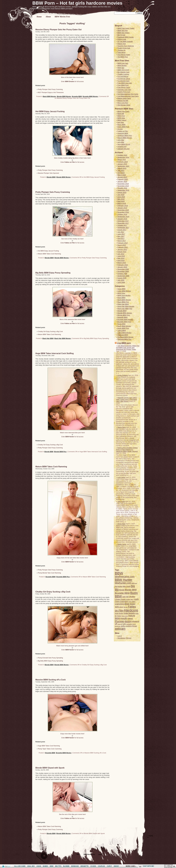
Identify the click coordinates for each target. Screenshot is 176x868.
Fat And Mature (123, 76)
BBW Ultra (121, 118)
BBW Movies (122, 65)
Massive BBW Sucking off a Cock (51, 680)
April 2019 (121, 201)
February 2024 (123, 162)
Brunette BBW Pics (63, 577)
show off (120, 624)
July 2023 (121, 171)
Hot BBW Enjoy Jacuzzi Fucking (50, 111)
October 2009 (122, 274)
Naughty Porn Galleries (126, 46)
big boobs (119, 586)
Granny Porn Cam (124, 92)
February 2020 (123, 179)
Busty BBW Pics (123, 328)
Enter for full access (72, 82)
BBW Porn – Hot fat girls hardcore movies (77, 3)
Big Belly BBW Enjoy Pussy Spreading (53, 273)
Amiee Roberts (123, 375)
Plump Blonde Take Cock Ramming (49, 573)
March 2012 (122, 245)
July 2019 (121, 195)
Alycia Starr (121, 524)
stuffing (123, 626)
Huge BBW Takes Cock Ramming (49, 746)
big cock (127, 586)
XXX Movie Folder (124, 55)
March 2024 (122, 160)
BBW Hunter (124, 580)
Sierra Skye (122, 427)
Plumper (120, 621)
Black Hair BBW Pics (125, 309)
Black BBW (121, 125)
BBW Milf (121, 114)
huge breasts (129, 613)
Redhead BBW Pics (124, 339)
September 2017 (123, 228)
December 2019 (123, 184)
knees (119, 616)
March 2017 (122, 241)
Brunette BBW (77, 96)
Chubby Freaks (120, 599)
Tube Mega (121, 52)
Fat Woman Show (124, 79)
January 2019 (122, 208)
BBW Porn (121, 116)
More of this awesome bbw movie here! (72, 319)
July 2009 (121, 280)
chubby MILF (130, 599)
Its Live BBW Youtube (125, 41)
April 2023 (121, 173)
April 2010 (121, 260)
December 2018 (123, 210)
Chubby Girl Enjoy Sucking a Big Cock (50, 332)
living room (125, 616)
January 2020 (122, 181)
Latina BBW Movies (124, 333)
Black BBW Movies (49, 96)
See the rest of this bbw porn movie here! (72, 814)
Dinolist (120, 129)
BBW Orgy (121, 293)
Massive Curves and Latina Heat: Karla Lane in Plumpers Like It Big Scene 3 (126, 399)
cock (136, 599)
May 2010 (121, 258)
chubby (132, 597)
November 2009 (123, 271)
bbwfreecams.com (125, 577)
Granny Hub (122, 39)
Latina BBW (122, 330)
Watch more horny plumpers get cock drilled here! (72, 646)
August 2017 (122, 230)
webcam (120, 629)
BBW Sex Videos (124, 33)
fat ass (126, 607)
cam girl (125, 597)
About (48, 17)
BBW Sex (121, 68)
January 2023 (122, 177)
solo (124, 624)
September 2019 (123, 190)
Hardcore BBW (123, 133)
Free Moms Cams (124, 87)
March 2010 (122, 263)
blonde (122, 590)
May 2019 (121, 199)
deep (127, 604)
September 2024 (123, 157)
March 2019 (122, 203)
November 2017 (123, 223)
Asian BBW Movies (124, 291)
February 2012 (123, 247)
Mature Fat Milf (123, 101)
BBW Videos (122, 120)
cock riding (132, 602)
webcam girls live (124, 149)
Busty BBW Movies (124, 326)
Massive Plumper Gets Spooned (48, 173)
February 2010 (123, 265)
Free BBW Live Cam (125, 83)
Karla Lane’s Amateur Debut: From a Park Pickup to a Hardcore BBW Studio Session (127, 450)
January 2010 (122, 267)
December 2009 (123, 269)
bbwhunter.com (123, 583)
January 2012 (122, 249)
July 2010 (121, 254)
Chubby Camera (123, 74)
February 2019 (123, 206)
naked (130, 619)
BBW (119, 573)
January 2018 (122, 219)
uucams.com (122, 147)
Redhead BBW (123, 335)
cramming (119, 604)
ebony (121, 607)
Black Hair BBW (48, 338)
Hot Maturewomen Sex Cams (128, 94)
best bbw (121, 122)
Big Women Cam (123, 72)
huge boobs (119, 613)
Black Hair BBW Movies (63, 338)
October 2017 (122, 225)
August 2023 (122, 168)
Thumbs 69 (121, 50)
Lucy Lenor (121, 477)
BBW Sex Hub (123, 31)
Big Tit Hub (121, 35)
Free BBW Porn (123, 85)
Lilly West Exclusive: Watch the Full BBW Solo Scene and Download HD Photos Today (128, 348)
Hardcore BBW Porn (125, 136)
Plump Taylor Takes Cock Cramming (50, 749)
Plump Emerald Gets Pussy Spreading (50, 658)
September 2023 (123, 166)
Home (39, 17)
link (174, 830)
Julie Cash (121, 501)
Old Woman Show (124, 105)
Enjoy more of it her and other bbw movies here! (72, 558)
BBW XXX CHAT (123, 70)
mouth (124, 618)
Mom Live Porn (123, 103)
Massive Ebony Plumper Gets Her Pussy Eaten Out (58, 30)
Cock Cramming (121, 602)
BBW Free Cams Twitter (126, 28)
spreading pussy (131, 624)
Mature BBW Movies (125, 138)
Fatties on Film (123, 131)
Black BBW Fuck (123, 127)
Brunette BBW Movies (90, 96)
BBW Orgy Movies (124, 295)
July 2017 (121, 232)
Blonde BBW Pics (60, 452)
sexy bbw (121, 140)
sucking (129, 626)
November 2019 (123, 186)
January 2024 (122, 164)
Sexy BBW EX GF (124, 144)
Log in (120, 636)
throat (134, 626)
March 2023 (122, 175)
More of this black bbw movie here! (72, 77)
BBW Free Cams (123, 111)
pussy (128, 621)
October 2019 (122, 188)
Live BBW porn (124, 343)
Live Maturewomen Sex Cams (128, 96)
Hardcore (131, 610)
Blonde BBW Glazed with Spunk (50, 768)
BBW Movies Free (62, 17)
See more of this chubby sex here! (72, 239)
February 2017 (123, 243)
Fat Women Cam (123, 81)
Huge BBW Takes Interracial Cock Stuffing (55, 353)
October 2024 (122, 155)
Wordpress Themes (124, 638)
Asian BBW (121, 289)
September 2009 (123, 276)
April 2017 (121, 239)
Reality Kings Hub (124, 48)
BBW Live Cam (123, 63)
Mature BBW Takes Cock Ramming (49, 254)
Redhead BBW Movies (125, 337)
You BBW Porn (123, 57)
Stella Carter (122, 544)
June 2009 (121, 282)
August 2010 (122, 252)
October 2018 (122, 214)
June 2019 (121, 197)
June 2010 (121, 256)
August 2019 (122, 192)
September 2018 (123, 217)
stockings (118, 626)
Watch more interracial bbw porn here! (72, 433)
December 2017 (123, 221)
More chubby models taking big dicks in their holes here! (72, 158)
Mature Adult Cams (124, 98)
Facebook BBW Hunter (126, 37)
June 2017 (121, 234)
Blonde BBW (51, 177)
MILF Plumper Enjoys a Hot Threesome (51, 92)
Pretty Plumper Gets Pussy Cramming (50, 89)
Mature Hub (122, 44)
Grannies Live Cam (124, 90)
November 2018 (123, 212)
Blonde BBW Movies (64, 96)
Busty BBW (121, 324)
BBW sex (134, 583)
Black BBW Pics (123, 302)
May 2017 (121, 236)
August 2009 (122, 278)
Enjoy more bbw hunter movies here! (72, 734)
